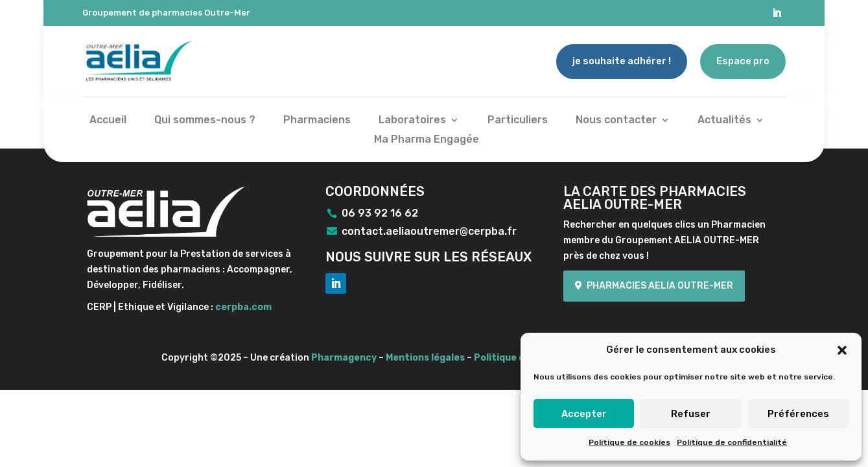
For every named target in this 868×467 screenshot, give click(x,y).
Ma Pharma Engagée (427, 140)
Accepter (584, 414)
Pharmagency (344, 358)
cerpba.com (243, 307)
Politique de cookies (629, 442)
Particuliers (518, 121)
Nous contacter (616, 121)
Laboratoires (412, 121)
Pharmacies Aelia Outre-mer (660, 286)
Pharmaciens (317, 121)
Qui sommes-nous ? (205, 121)
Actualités (724, 121)
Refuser (691, 414)
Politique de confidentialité (732, 442)
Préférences (798, 414)
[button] (842, 350)
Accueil (108, 121)
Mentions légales (425, 358)
